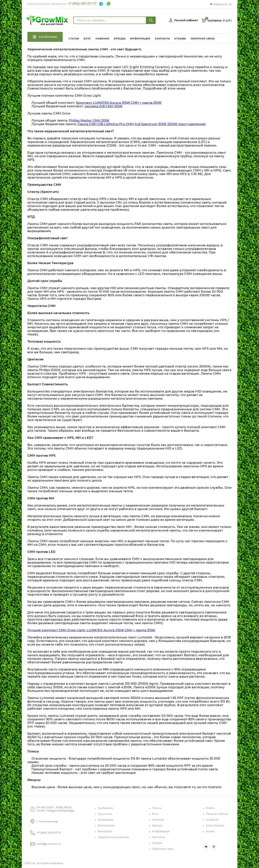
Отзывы (180, 37)
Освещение (106, 820)
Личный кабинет (217, 814)
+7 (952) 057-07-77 (82, 4)
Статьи (74, 37)
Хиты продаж (215, 826)
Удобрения (106, 808)
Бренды (120, 37)
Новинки (103, 37)
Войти (210, 808)
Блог (87, 37)
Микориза (105, 831)
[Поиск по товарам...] (110, 20)
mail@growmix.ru (49, 844)
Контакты (163, 37)
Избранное (221, 4)
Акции (211, 831)
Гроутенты (105, 814)
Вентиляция (106, 826)
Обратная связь (203, 37)
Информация (140, 37)
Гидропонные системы (114, 837)
